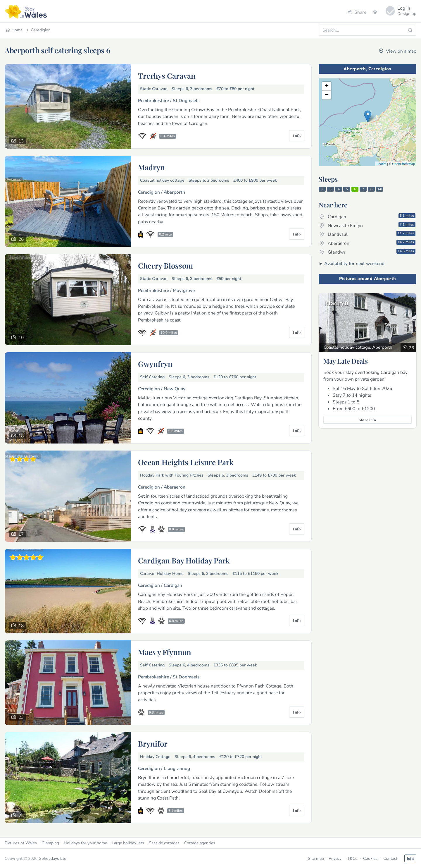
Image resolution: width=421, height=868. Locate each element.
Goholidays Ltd (52, 858)
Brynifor (153, 743)
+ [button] (327, 86)
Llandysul (367, 234)
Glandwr (367, 252)
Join (410, 858)
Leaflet (381, 164)
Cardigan (367, 216)
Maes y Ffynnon (165, 652)
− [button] (327, 95)
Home (14, 30)
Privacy (335, 858)
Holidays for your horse (85, 843)
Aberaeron (367, 243)
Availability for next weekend (354, 263)
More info (367, 420)
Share (357, 12)
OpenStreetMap (403, 164)
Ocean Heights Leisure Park (186, 462)
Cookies (370, 858)
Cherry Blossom (165, 265)
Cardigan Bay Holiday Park (184, 560)
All (380, 189)
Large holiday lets (128, 843)
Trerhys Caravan (167, 75)
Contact (390, 858)
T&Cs (352, 858)
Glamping (50, 843)
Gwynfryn (155, 364)
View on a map (398, 51)
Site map (316, 858)
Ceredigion (38, 30)
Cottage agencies (200, 843)
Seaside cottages (164, 843)
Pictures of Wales (21, 843)
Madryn (151, 167)
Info (297, 136)
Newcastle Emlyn (367, 225)
